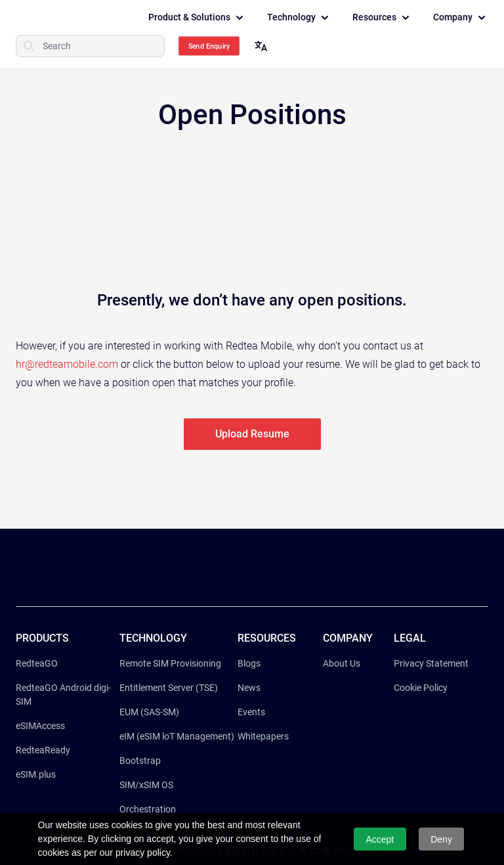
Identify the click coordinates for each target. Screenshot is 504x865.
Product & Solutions (197, 18)
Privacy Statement (431, 663)
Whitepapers (263, 736)
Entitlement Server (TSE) (169, 688)
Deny (441, 839)
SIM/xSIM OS (146, 785)
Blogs (249, 663)
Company (461, 18)
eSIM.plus (36, 774)
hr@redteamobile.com (67, 364)
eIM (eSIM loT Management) (177, 736)
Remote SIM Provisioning (170, 663)
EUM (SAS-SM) (149, 712)
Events (251, 712)
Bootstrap (140, 761)
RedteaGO (37, 663)
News (249, 688)
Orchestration (148, 809)
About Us (342, 663)
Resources (382, 18)
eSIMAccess (40, 726)
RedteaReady (43, 750)
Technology (299, 18)
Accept (380, 839)
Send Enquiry (209, 46)
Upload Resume (252, 434)
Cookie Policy (421, 688)
